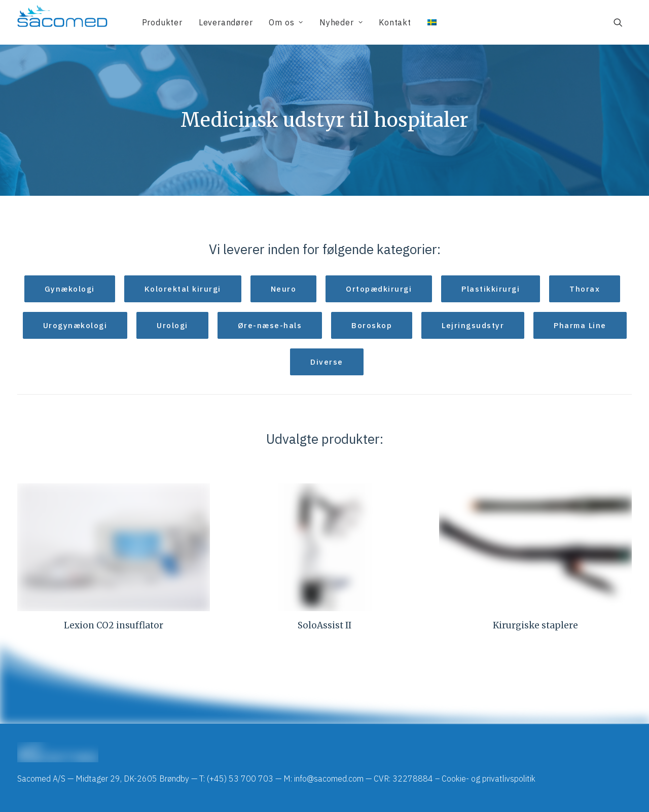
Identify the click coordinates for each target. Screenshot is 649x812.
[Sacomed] (62, 22)
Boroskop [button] (372, 325)
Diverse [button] (327, 362)
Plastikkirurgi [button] (491, 289)
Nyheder (341, 22)
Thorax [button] (585, 289)
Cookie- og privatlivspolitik (489, 779)
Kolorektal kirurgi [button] (183, 289)
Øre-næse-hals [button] (270, 325)
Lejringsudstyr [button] (473, 325)
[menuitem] (162, 22)
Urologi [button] (172, 325)
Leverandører (226, 22)
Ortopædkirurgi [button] (379, 289)
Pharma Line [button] (580, 325)
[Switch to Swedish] (428, 22)
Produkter (162, 22)
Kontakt (395, 22)
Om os (286, 22)
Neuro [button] (284, 289)
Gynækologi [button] (70, 289)
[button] (623, 22)
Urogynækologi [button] (75, 325)
